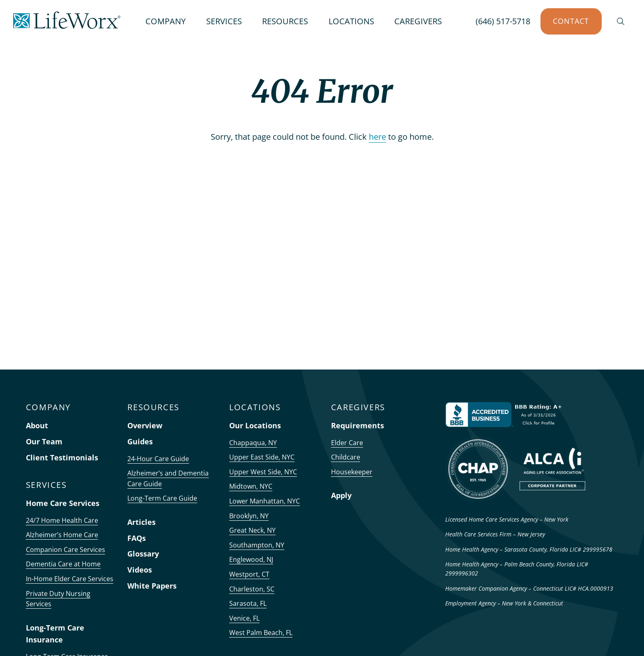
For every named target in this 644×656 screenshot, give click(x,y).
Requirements (358, 425)
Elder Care (347, 443)
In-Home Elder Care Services (70, 579)
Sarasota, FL (248, 603)
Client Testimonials (62, 457)
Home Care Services (63, 503)
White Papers (152, 586)
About (37, 425)
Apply (341, 495)
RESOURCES (285, 21)
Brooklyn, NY (249, 516)
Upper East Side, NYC (262, 457)
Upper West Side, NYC (263, 472)
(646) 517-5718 (503, 21)
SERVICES (224, 21)
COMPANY (166, 21)
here (377, 137)
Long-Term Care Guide (162, 498)
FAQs (137, 538)
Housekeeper (352, 472)
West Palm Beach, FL (261, 633)
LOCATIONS (351, 21)
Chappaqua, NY (253, 443)
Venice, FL (244, 618)
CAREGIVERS (418, 21)
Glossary (143, 554)
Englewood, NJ (251, 559)
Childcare (346, 457)
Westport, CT (249, 574)
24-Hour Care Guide (158, 459)
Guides (140, 441)
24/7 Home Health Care (62, 520)
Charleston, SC (252, 589)
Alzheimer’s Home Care (62, 535)
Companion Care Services (66, 550)
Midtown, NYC (251, 486)
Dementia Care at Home (63, 564)
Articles (141, 522)
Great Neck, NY (252, 530)
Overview (145, 425)
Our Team (44, 441)
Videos (140, 570)
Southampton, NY (257, 545)
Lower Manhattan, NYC (264, 501)
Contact (571, 21)
